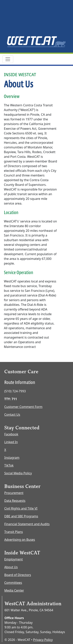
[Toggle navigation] (8, 59)
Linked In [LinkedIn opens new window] (11, 442)
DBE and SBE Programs (21, 516)
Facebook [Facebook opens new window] (11, 434)
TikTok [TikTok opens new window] (9, 465)
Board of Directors (18, 575)
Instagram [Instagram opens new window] (12, 458)
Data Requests (15, 501)
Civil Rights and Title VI (21, 508)
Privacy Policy (43, 640)
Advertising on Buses (20, 540)
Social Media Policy (18, 473)
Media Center (14, 590)
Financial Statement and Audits (27, 524)
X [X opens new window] (5, 450)
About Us (11, 567)
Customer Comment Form (23, 407)
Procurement (14, 493)
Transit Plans (14, 532)
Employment (14, 559)
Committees (13, 583)
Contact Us (12, 415)
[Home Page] (36, 41)
